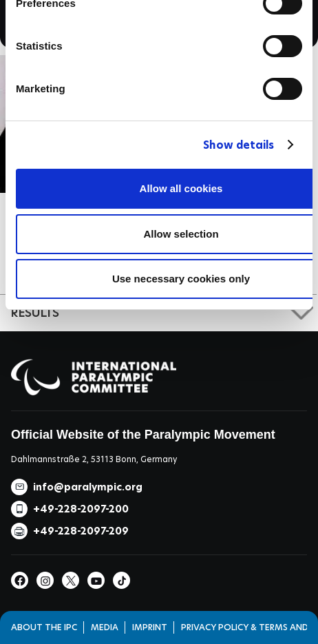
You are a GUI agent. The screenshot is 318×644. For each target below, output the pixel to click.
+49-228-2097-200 (81, 509)
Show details (238, 145)
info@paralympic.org (88, 487)
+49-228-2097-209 (81, 531)
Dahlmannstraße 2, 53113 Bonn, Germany (94, 459)
